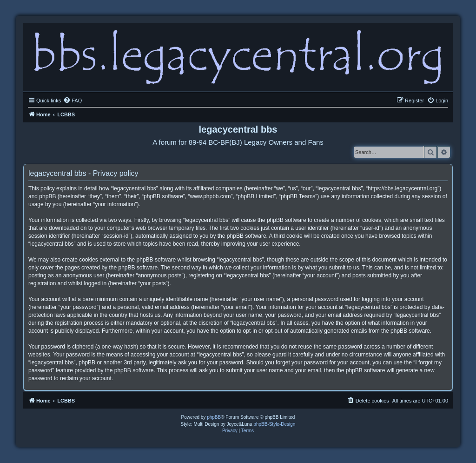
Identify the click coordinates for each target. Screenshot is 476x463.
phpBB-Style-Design (274, 424)
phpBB (214, 417)
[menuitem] (73, 101)
